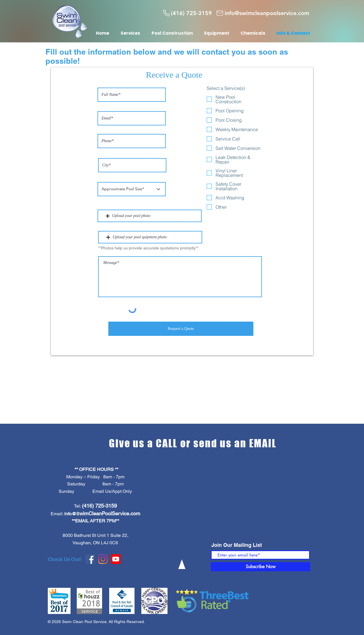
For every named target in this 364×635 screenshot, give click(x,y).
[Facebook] (90, 559)
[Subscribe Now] (260, 567)
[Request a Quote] (181, 329)
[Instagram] (103, 559)
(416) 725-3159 (99, 506)
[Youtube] (116, 559)
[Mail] (220, 13)
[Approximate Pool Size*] (132, 189)
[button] (150, 216)
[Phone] (166, 13)
